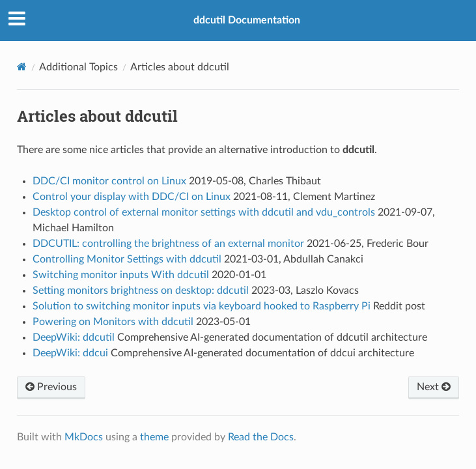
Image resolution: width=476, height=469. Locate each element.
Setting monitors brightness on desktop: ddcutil (141, 291)
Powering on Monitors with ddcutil (113, 322)
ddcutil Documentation (247, 20)
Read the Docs (261, 437)
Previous (51, 387)
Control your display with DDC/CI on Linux (132, 197)
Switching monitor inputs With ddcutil (121, 275)
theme (154, 437)
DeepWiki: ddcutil (74, 337)
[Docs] (22, 67)
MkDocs (84, 437)
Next (434, 387)
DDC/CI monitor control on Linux (109, 181)
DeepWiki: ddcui (70, 353)
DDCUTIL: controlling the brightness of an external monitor (168, 244)
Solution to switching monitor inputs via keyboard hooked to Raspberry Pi (202, 306)
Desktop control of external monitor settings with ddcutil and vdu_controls (204, 212)
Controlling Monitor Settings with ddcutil (127, 259)
